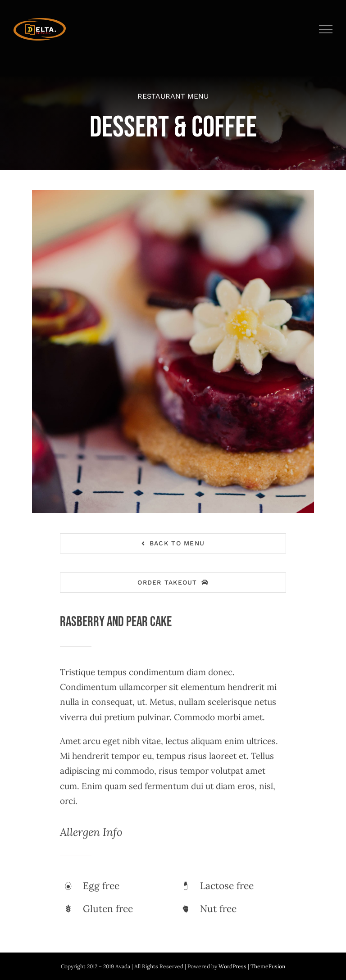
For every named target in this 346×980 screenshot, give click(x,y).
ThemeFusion (268, 966)
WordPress (233, 966)
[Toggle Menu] (326, 29)
